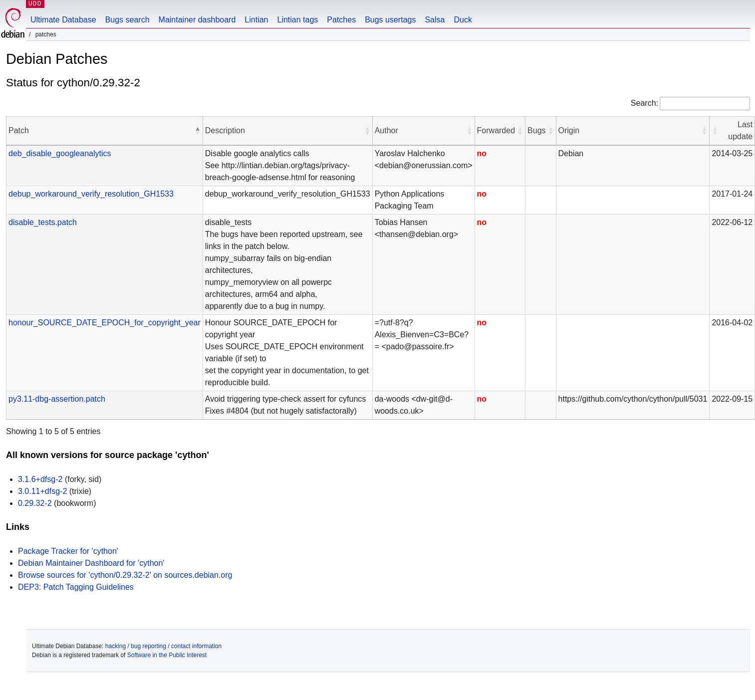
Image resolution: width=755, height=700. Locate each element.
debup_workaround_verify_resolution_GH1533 (91, 194)
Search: (644, 103)
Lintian (256, 20)
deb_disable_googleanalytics (60, 153)
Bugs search (127, 20)
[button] (198, 131)
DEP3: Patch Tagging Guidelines (76, 587)
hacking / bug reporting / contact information (163, 646)
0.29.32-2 (35, 503)
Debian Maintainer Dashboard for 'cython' (91, 563)
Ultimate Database (63, 20)
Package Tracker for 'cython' (68, 551)
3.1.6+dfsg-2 (40, 479)
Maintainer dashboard (197, 20)
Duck (463, 20)
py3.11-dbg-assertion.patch (57, 399)
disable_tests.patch (43, 222)
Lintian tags (297, 20)
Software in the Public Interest (167, 655)
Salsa (435, 20)
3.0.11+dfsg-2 (42, 491)
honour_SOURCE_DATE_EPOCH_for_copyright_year (105, 323)
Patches (341, 20)
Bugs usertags (390, 20)
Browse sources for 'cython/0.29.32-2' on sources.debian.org (125, 575)
